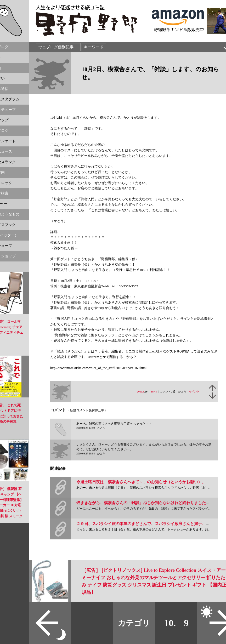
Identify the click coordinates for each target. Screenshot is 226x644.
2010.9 (141, 392)
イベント (194, 392)
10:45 (154, 392)
